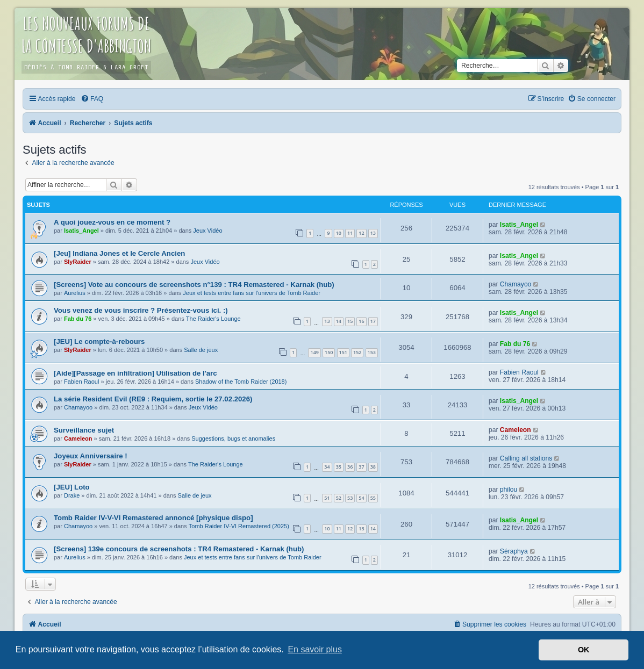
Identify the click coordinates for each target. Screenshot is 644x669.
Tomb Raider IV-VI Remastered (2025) (239, 526)
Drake (72, 495)
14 (339, 321)
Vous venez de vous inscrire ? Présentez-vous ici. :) (141, 310)
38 (373, 467)
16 (361, 321)
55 (373, 498)
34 (327, 467)
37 (361, 467)
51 (327, 498)
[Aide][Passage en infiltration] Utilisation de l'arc (135, 373)
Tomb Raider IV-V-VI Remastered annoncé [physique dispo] (153, 518)
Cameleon (78, 438)
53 (350, 498)
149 (314, 352)
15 (350, 321)
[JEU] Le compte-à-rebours (99, 341)
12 (361, 233)
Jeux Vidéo (207, 231)
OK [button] (584, 650)
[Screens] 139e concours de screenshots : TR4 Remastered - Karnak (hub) (179, 549)
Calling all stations (526, 458)
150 (329, 352)
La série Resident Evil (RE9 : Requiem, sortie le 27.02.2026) (153, 399)
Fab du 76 (78, 319)
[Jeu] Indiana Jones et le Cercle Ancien (119, 253)
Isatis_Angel (81, 231)
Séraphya (514, 551)
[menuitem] (92, 99)
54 (361, 498)
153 (372, 352)
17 (373, 321)
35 (339, 467)
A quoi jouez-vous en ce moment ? (112, 222)
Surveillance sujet (84, 430)
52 (339, 498)
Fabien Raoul (81, 382)
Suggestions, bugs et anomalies (233, 438)
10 (339, 233)
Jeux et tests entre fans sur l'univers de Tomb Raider (252, 293)
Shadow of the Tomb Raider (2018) (241, 382)
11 (350, 233)
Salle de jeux (201, 350)
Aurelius (75, 293)
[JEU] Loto (72, 487)
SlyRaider (78, 262)
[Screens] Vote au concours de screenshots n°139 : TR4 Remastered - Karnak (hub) (194, 285)
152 (357, 352)
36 (350, 467)
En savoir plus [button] (315, 649)
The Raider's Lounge (213, 319)
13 (373, 233)
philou (509, 490)
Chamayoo (516, 284)
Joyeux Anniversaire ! (91, 456)
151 (343, 352)
